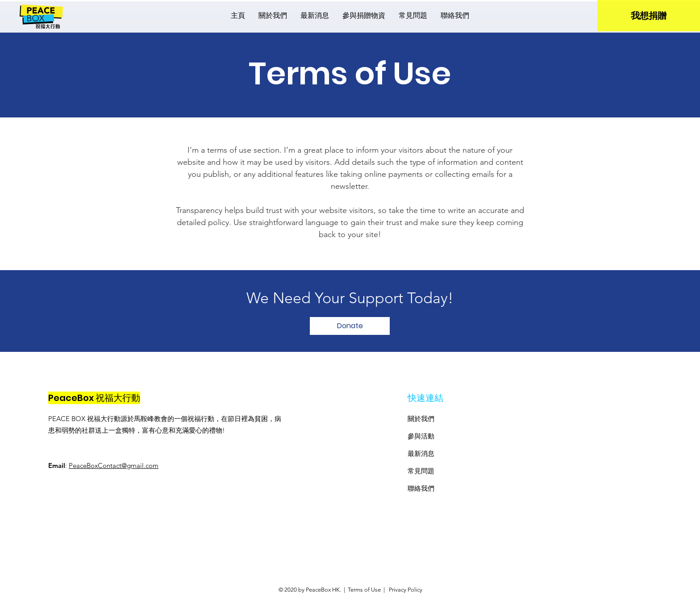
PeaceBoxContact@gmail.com (114, 465)
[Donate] (350, 326)
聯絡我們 (421, 488)
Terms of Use (364, 590)
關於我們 (421, 419)
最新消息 (421, 453)
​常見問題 (421, 471)
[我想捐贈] (649, 16)
